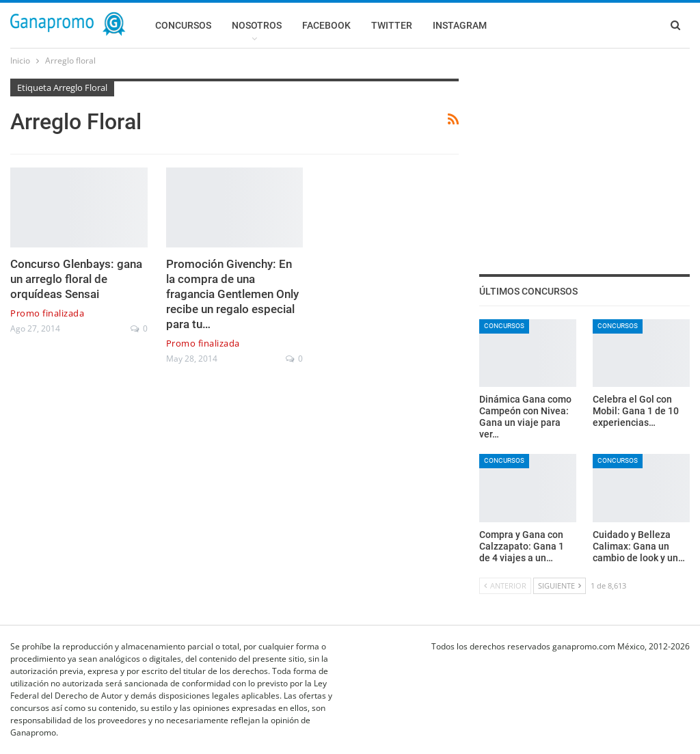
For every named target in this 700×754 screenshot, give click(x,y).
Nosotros (257, 25)
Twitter (392, 25)
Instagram (460, 25)
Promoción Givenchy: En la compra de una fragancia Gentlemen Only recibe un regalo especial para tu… (232, 294)
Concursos (183, 25)
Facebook (326, 25)
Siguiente (560, 585)
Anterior (505, 585)
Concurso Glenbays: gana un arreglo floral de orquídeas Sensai (76, 279)
